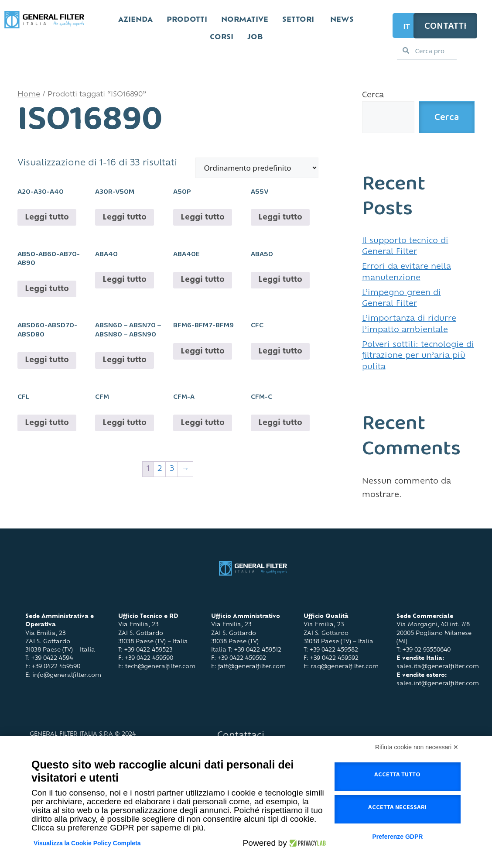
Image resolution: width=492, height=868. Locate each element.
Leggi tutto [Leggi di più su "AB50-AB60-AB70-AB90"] (47, 289)
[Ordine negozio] (257, 168)
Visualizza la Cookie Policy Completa (87, 843)
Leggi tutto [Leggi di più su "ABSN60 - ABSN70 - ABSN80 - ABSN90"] (125, 360)
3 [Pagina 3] (172, 469)
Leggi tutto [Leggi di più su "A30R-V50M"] (125, 218)
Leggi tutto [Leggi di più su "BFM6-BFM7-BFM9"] (203, 352)
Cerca (373, 95)
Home (29, 95)
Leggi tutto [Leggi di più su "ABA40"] (125, 280)
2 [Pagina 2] (160, 469)
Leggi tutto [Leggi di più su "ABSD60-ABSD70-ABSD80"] (47, 360)
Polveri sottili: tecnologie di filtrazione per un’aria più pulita (418, 356)
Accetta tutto (397, 776)
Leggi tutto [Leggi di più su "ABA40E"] (203, 280)
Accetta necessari (397, 809)
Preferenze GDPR (397, 837)
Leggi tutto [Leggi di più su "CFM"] (125, 423)
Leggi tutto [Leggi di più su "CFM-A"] (203, 423)
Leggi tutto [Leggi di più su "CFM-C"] (280, 423)
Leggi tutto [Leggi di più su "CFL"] (47, 423)
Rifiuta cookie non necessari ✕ (417, 747)
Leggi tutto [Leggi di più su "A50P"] (203, 218)
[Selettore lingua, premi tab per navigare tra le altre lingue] (409, 26)
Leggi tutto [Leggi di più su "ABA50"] (280, 280)
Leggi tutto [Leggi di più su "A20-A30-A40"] (47, 218)
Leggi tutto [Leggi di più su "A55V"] (280, 218)
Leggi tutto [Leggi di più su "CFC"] (280, 352)
